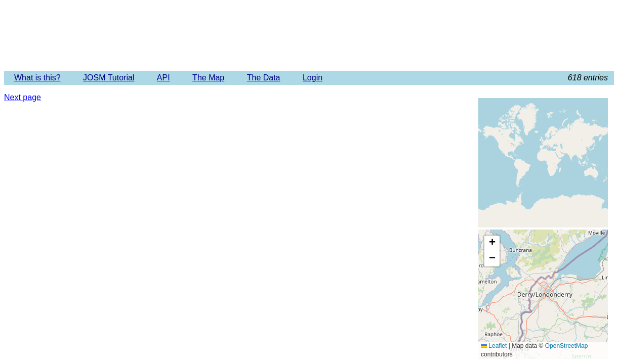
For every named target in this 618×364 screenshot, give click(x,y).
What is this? (37, 78)
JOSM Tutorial (109, 78)
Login (313, 78)
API (163, 78)
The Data (264, 78)
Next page (23, 97)
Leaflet (494, 346)
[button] (492, 243)
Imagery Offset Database (309, 35)
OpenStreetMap (567, 346)
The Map (208, 78)
